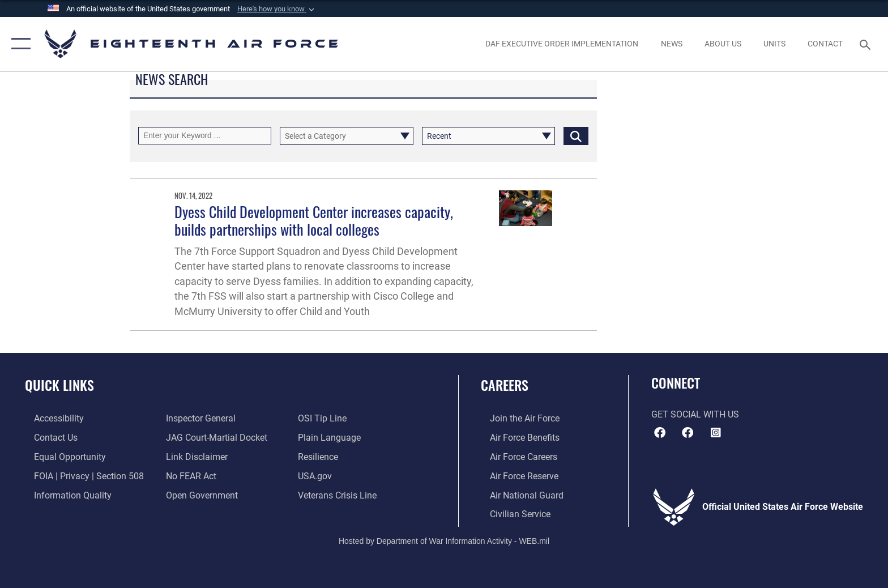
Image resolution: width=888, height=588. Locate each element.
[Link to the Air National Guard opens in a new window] (518, 494)
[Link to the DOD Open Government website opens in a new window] (199, 494)
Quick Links (59, 385)
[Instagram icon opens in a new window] (716, 433)
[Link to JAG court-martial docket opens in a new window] (214, 438)
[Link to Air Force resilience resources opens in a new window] (321, 456)
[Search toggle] (867, 44)
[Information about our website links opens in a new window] (194, 456)
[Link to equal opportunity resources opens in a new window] (61, 456)
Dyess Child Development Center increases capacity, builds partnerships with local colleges (314, 220)
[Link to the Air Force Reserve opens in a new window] (515, 475)
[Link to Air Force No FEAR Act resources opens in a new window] (188, 475)
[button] (277, 9)
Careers (505, 385)
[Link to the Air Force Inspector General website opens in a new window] (198, 418)
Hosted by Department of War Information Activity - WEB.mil (444, 540)
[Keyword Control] (205, 136)
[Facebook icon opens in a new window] (688, 433)
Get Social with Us (695, 414)
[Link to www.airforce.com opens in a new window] (516, 418)
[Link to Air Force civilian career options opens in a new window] (511, 513)
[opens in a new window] (562, 44)
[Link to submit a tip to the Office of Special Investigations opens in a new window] (325, 418)
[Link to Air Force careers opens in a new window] (515, 456)
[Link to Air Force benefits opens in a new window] (516, 438)
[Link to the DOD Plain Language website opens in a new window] (332, 438)
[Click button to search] (576, 136)
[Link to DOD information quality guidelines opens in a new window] (64, 494)
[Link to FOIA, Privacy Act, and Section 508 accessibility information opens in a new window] (80, 475)
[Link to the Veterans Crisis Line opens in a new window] (340, 494)
